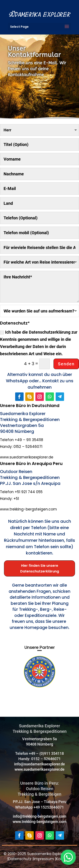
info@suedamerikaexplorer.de (39, 764)
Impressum (44, 859)
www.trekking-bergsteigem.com (40, 822)
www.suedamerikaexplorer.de (39, 769)
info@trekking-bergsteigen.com (40, 816)
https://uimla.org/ (24, 695)
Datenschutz (20, 859)
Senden (66, 364)
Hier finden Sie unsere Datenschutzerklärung (40, 568)
